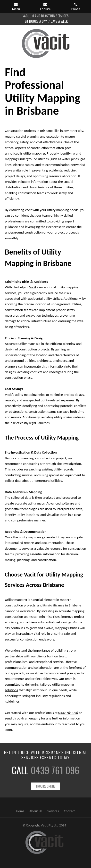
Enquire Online (46, 786)
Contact (69, 811)
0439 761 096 (55, 770)
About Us (36, 811)
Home (20, 811)
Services (53, 811)
